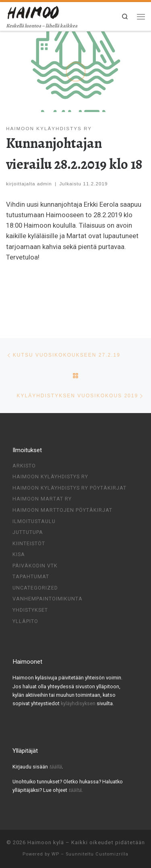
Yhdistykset (30, 610)
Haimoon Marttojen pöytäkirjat (62, 510)
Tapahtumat (31, 576)
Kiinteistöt (29, 543)
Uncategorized (35, 588)
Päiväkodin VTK (35, 566)
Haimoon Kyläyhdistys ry (50, 477)
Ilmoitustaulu (34, 521)
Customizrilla (112, 854)
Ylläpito (25, 621)
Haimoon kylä (46, 842)
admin (44, 184)
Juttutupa (28, 532)
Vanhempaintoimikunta (48, 599)
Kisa (19, 554)
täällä (55, 767)
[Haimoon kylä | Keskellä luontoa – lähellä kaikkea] (34, 12)
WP (55, 854)
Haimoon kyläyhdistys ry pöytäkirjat (69, 488)
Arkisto (24, 466)
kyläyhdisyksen (79, 703)
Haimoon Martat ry (42, 499)
